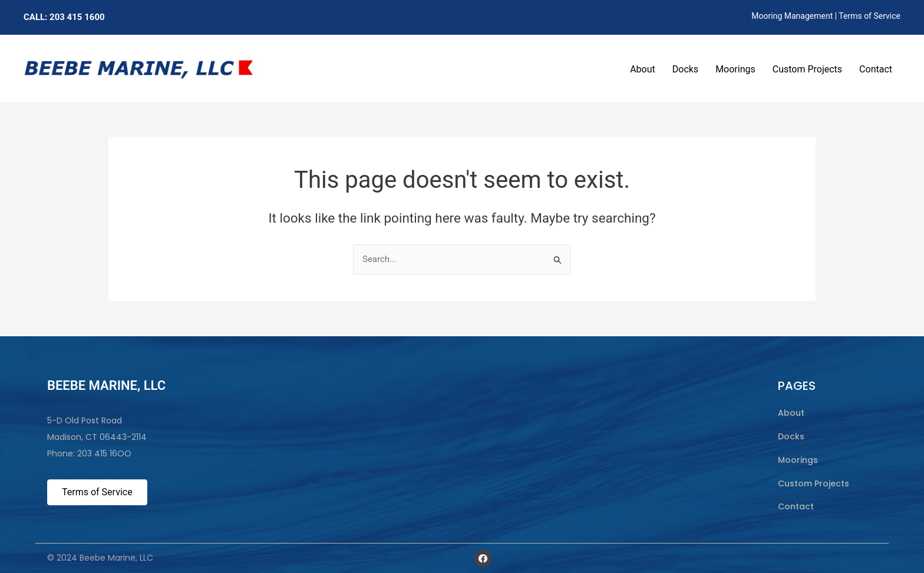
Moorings (735, 69)
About (643, 69)
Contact (876, 69)
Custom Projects (807, 69)
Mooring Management (792, 16)
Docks (685, 69)
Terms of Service (869, 16)
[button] (483, 558)
